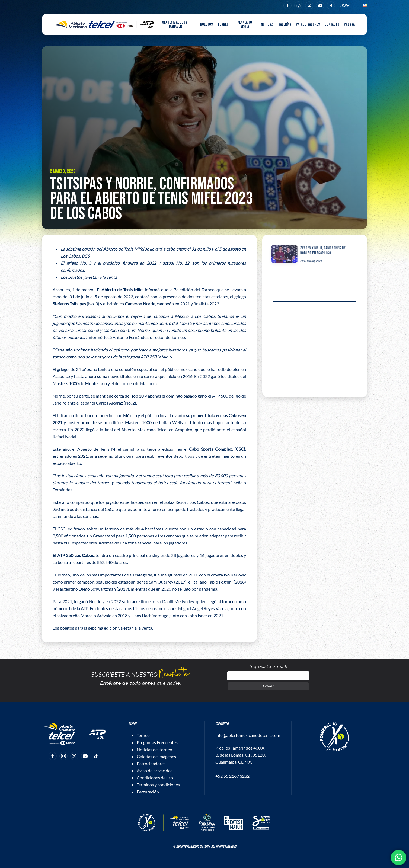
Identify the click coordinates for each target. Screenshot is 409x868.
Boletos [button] (207, 25)
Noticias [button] (267, 25)
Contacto (332, 25)
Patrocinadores (308, 25)
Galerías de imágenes (156, 756)
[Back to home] (103, 24)
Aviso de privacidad (155, 771)
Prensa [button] (349, 25)
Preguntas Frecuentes (157, 742)
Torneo (143, 735)
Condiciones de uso (155, 778)
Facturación (148, 792)
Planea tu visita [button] (245, 24)
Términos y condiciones (158, 785)
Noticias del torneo (154, 749)
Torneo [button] (223, 25)
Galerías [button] (285, 25)
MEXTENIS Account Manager (175, 24)
